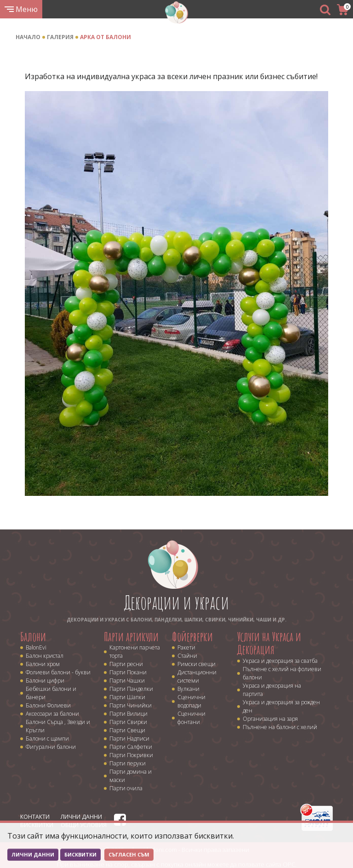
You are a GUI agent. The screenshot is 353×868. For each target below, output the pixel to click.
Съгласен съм (129, 854)
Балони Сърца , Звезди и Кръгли (58, 726)
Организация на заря (270, 719)
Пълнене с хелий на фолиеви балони (282, 673)
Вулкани (188, 689)
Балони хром (43, 664)
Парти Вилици (128, 714)
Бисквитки (80, 854)
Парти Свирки (128, 722)
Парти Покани (128, 672)
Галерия (60, 37)
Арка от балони (105, 37)
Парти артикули (131, 637)
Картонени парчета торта (135, 652)
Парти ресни (126, 664)
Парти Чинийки (131, 705)
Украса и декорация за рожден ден (281, 706)
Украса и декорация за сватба (280, 661)
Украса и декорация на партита (272, 690)
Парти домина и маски (131, 776)
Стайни (187, 656)
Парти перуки (128, 763)
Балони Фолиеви (48, 705)
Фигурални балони (51, 747)
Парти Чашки (127, 681)
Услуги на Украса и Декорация (269, 643)
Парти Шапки (127, 697)
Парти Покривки (131, 755)
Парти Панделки (131, 689)
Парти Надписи (129, 739)
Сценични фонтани (191, 718)
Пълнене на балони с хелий (280, 727)
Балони (33, 637)
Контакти (35, 817)
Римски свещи (196, 664)
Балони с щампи (47, 739)
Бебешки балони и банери (51, 693)
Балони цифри (45, 681)
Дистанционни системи (197, 676)
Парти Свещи (127, 730)
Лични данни (81, 817)
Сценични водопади (191, 701)
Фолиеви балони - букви (58, 672)
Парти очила (126, 788)
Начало (28, 37)
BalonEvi (36, 647)
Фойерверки (192, 637)
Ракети (186, 647)
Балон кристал (45, 656)
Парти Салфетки (131, 747)
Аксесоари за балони (52, 714)
